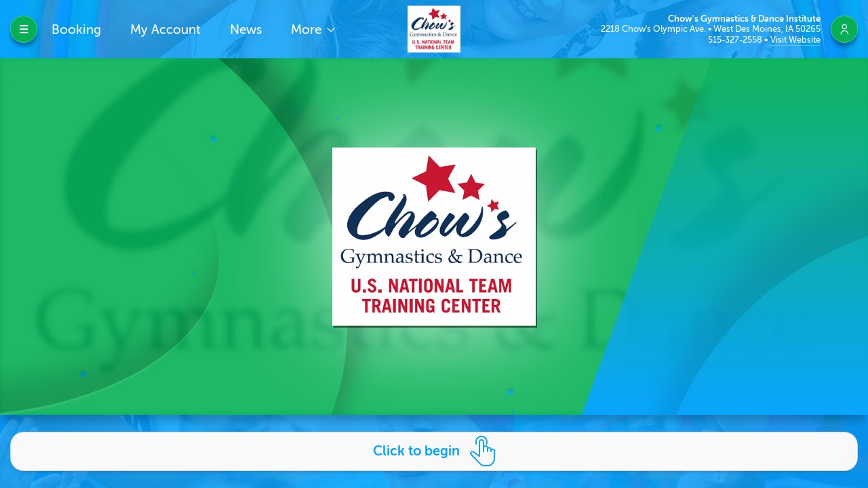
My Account (165, 29)
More (308, 29)
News (246, 29)
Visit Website (795, 40)
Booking (76, 29)
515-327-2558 (736, 40)
